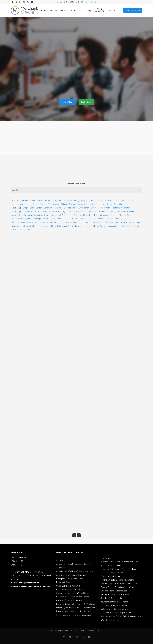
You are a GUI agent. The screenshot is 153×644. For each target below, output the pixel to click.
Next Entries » (79, 535)
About (54, 10)
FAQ (89, 10)
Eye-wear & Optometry (101, 208)
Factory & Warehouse (121, 208)
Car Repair (108, 204)
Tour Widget (100, 10)
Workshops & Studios (21, 230)
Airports (15, 201)
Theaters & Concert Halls (102, 222)
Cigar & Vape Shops (20, 208)
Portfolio (77, 10)
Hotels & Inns (79, 212)
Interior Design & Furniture (97, 212)
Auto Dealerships (112, 201)
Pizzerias (114, 215)
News (112, 10)
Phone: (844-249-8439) (27, 572)
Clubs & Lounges (121, 204)
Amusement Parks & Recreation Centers (37, 201)
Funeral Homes (44, 212)
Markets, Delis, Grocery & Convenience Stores (31, 215)
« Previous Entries (74, 535)
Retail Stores (74, 219)
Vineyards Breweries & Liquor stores (83, 226)
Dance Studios (36, 208)
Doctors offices (71, 208)
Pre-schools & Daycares (22, 219)
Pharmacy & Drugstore (83, 215)
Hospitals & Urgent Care (62, 212)
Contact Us (133, 10)
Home (43, 10)
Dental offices (50, 208)
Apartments (60, 201)
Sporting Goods (41, 222)
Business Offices (47, 204)
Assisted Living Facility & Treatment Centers (85, 201)
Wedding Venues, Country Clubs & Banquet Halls (120, 226)
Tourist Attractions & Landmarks (128, 222)
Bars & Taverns (127, 201)
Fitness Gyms (17, 212)
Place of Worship (126, 215)
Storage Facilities (69, 222)
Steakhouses (55, 222)
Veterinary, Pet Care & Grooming (53, 226)
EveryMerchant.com (42, 586)
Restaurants (62, 219)
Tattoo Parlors (84, 222)
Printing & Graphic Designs (44, 219)
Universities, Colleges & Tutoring (25, 226)
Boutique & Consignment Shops (25, 204)
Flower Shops (30, 212)
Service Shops (113, 219)
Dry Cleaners (84, 208)
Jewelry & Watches (118, 212)
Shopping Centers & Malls (22, 222)
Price (64, 10)
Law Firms (132, 212)
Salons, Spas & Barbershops (93, 219)
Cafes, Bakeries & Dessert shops (69, 204)
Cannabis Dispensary (93, 204)
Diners (60, 208)
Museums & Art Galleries (62, 215)
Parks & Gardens (101, 215)
